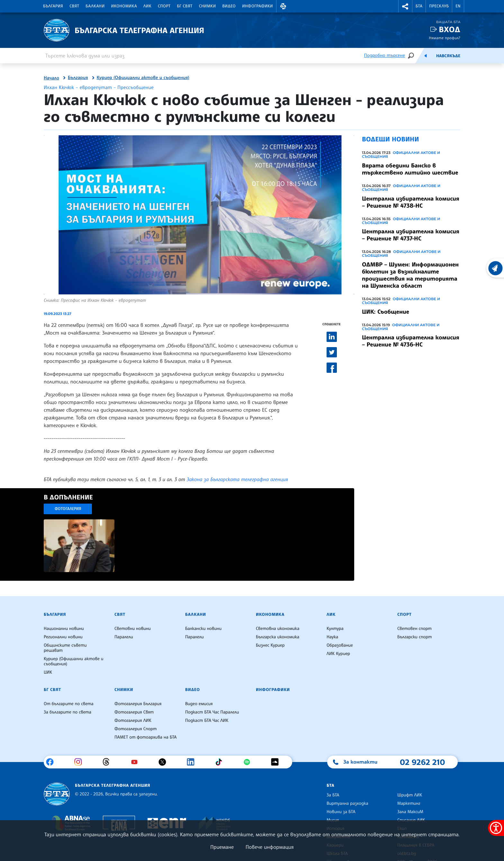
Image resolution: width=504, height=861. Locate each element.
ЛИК (147, 6)
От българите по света (69, 704)
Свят (74, 6)
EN (458, 6)
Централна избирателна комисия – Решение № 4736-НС (411, 341)
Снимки (207, 6)
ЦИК (48, 672)
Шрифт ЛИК (410, 795)
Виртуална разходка (347, 803)
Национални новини (64, 629)
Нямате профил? (445, 38)
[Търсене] (411, 55)
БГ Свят (185, 6)
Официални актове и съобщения (401, 155)
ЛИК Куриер (338, 654)
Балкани (95, 6)
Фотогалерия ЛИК (133, 721)
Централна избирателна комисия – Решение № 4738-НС (411, 202)
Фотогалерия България (138, 704)
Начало (51, 78)
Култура (335, 629)
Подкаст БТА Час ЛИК (207, 721)
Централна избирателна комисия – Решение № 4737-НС (411, 235)
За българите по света (67, 712)
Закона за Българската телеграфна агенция (237, 479)
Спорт (164, 6)
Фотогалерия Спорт (135, 729)
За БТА (333, 795)
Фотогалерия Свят (134, 712)
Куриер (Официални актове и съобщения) (143, 78)
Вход (450, 29)
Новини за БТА (341, 812)
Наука (332, 637)
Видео (229, 6)
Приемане (222, 847)
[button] (283, 6)
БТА (419, 6)
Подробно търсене (385, 55)
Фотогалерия (68, 509)
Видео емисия (199, 704)
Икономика (124, 6)
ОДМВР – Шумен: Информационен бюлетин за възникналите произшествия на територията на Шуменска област (410, 275)
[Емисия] (426, 56)
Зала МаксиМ (410, 812)
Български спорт (414, 637)
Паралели (124, 637)
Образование (340, 645)
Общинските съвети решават (65, 648)
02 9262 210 (422, 762)
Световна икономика (278, 629)
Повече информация (270, 847)
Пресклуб (439, 6)
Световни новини (133, 629)
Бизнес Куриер (270, 645)
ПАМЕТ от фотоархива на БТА (145, 737)
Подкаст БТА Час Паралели (212, 712)
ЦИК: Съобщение (386, 312)
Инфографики (257, 6)
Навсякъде (448, 56)
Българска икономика (278, 637)
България (53, 6)
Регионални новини (63, 637)
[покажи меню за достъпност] (496, 828)
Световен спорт (414, 629)
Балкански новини (203, 629)
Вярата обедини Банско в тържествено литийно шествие (410, 169)
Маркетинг (409, 803)
